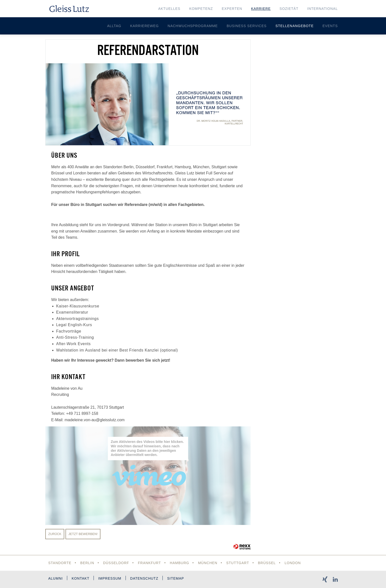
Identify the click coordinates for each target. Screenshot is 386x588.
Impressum (110, 578)
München (208, 563)
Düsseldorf (116, 563)
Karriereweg (145, 26)
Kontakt (80, 578)
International (322, 9)
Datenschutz (144, 578)
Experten (232, 9)
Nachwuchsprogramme (193, 26)
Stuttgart (238, 563)
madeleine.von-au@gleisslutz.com (95, 420)
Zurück (55, 534)
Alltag (114, 26)
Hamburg (180, 563)
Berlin (87, 563)
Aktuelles (169, 9)
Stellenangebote (295, 26)
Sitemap (176, 578)
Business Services (247, 26)
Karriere (261, 9)
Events (330, 26)
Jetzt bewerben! (83, 534)
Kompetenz (201, 9)
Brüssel (267, 563)
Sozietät (289, 9)
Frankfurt (149, 563)
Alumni (56, 578)
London (293, 563)
